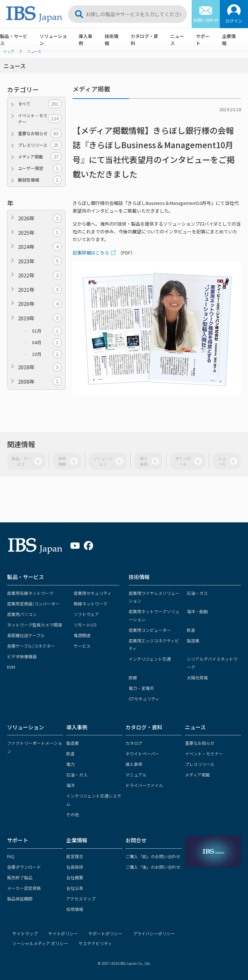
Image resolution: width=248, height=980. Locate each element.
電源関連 (82, 635)
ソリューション (53, 40)
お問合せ (136, 840)
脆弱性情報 (40, 180)
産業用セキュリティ (92, 593)
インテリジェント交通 (150, 659)
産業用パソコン (22, 614)
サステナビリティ (95, 943)
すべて (40, 104)
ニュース (177, 40)
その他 (73, 814)
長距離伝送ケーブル (26, 635)
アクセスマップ (81, 899)
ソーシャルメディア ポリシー (40, 943)
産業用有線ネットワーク (30, 593)
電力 (70, 764)
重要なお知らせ (40, 133)
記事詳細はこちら (91, 253)
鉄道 (191, 630)
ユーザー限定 (40, 168)
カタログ (134, 743)
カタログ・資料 (144, 40)
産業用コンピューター (150, 630)
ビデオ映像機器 (22, 656)
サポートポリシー (105, 933)
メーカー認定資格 (24, 888)
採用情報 (75, 909)
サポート (203, 40)
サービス (82, 646)
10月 (47, 354)
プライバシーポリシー (154, 933)
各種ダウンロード (24, 867)
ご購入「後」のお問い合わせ (153, 867)
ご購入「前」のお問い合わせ (153, 856)
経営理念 (75, 856)
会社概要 (75, 877)
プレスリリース (40, 145)
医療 (133, 677)
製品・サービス (14, 40)
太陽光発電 (197, 677)
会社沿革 (75, 888)
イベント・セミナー (40, 118)
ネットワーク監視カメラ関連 (35, 625)
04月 (47, 343)
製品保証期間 (20, 899)
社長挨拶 (75, 867)
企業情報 (229, 40)
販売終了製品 (20, 877)
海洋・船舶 (197, 611)
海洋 (70, 785)
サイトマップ (25, 933)
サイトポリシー (63, 933)
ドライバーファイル (144, 785)
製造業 (193, 640)
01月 (47, 331)
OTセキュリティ (144, 699)
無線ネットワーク (91, 604)
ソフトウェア (86, 614)
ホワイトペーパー (142, 753)
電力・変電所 (141, 688)
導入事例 (85, 40)
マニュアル (136, 775)
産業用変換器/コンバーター (33, 604)
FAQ (11, 856)
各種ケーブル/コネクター (31, 646)
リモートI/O (85, 625)
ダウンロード (188, 461)
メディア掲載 (40, 157)
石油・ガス (197, 593)
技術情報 (111, 40)
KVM (11, 667)
